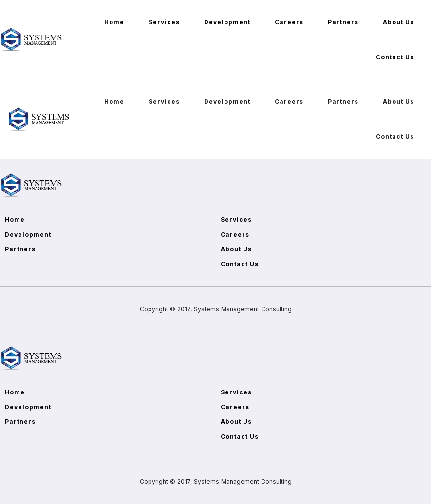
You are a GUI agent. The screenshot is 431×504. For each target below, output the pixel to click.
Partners (343, 22)
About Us (398, 22)
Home (114, 22)
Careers (289, 22)
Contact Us (395, 57)
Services (164, 22)
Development (227, 22)
